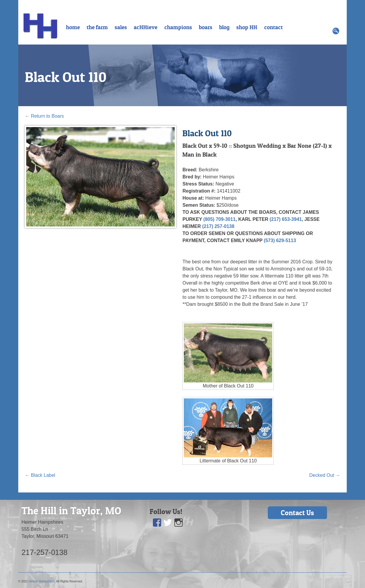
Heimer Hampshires (42, 581)
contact (274, 27)
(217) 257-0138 (218, 226)
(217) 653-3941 (286, 219)
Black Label (40, 475)
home (73, 27)
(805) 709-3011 (219, 219)
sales (121, 27)
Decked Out (325, 475)
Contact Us (297, 513)
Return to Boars (44, 116)
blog (224, 27)
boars (206, 27)
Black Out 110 (66, 77)
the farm (97, 27)
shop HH (247, 27)
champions (178, 27)
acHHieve (146, 27)
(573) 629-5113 (280, 240)
